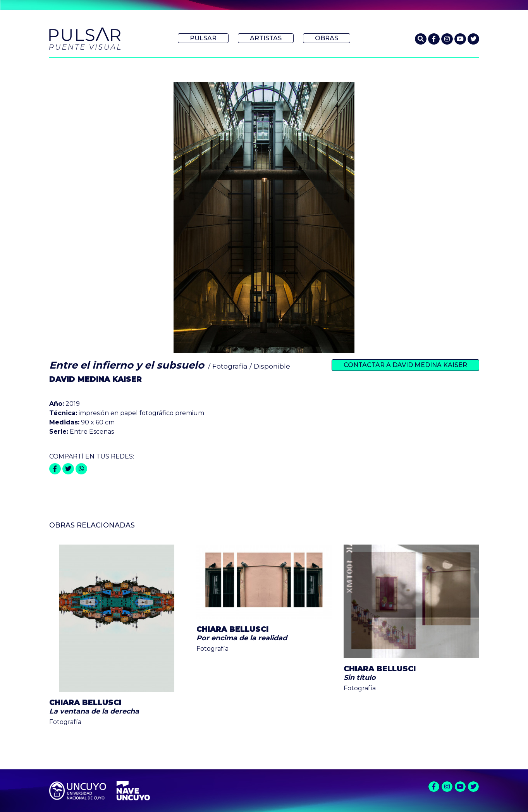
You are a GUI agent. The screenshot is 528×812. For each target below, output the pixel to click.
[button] (421, 39)
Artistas (266, 38)
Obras (327, 38)
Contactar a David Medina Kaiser (405, 365)
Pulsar (203, 38)
